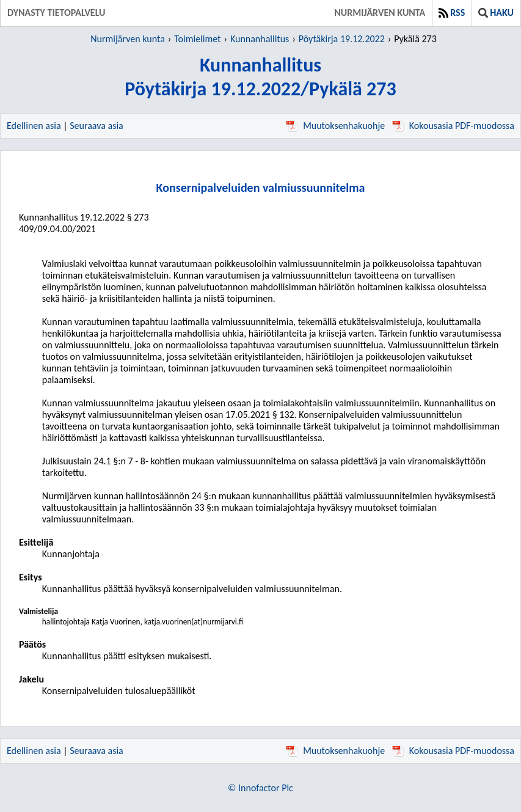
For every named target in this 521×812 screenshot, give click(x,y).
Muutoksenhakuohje (335, 126)
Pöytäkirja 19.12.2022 (342, 39)
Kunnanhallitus (260, 39)
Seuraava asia (97, 126)
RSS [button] (452, 13)
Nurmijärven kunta (380, 13)
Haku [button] (496, 13)
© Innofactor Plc (260, 788)
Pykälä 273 (415, 39)
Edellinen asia (34, 126)
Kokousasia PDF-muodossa (453, 126)
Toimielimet (197, 39)
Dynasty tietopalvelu (56, 13)
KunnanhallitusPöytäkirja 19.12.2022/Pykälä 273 (260, 77)
